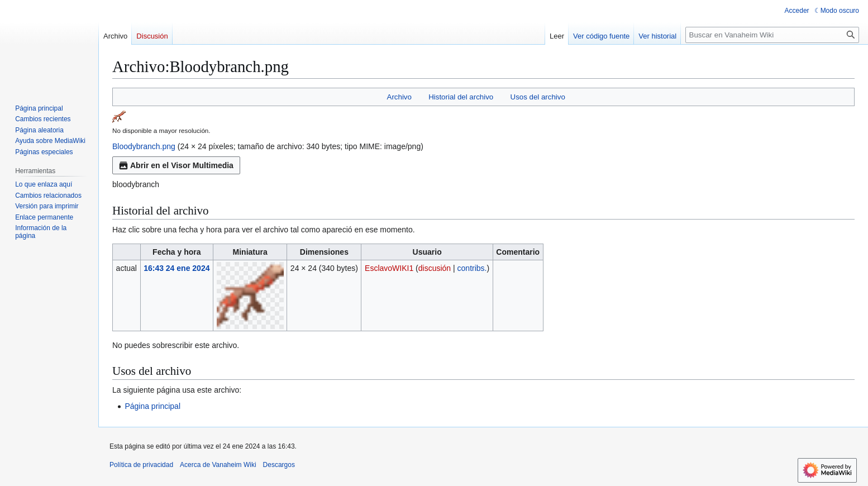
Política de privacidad (141, 465)
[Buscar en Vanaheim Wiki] (772, 35)
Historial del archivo (461, 97)
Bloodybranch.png (144, 146)
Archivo (399, 97)
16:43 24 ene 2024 (177, 268)
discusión (435, 268)
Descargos (279, 465)
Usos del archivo (538, 97)
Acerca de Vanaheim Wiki (218, 465)
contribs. (472, 268)
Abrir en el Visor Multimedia (176, 165)
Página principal (152, 406)
